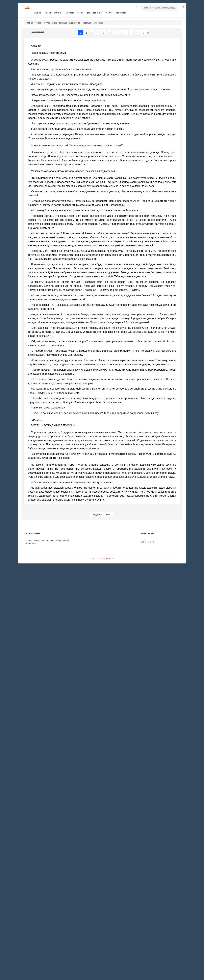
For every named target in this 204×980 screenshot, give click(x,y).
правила (65, 540)
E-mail (147, 542)
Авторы (70, 13)
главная (29, 540)
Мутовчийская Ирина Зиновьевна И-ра (62, 23)
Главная (38, 13)
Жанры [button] (58, 13)
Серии (80, 13)
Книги (48, 13)
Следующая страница (102, 514)
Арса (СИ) (87, 23)
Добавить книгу (95, 13)
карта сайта (55, 540)
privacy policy (31, 543)
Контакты (121, 13)
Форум (109, 13)
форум (36, 540)
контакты (45, 540)
